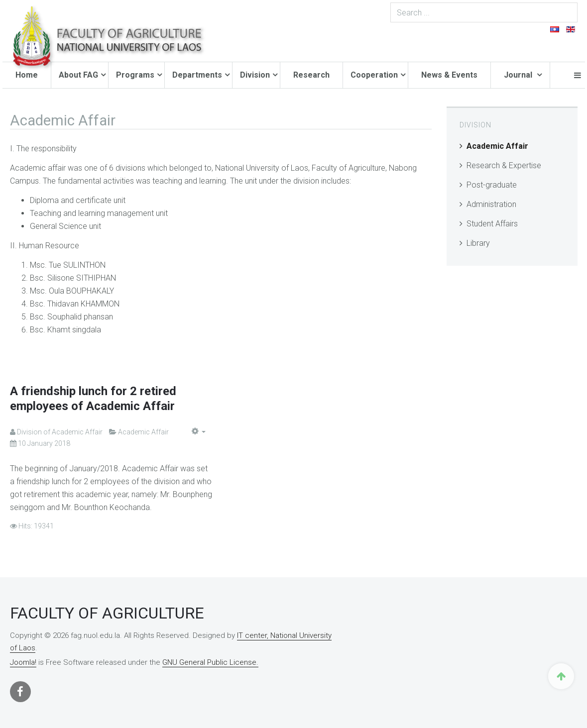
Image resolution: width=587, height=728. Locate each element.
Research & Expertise (504, 165)
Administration (491, 204)
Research (311, 75)
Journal (519, 75)
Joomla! (23, 662)
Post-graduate (492, 185)
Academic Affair (497, 146)
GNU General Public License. (210, 662)
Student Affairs (492, 224)
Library (478, 243)
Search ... (578, 3)
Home (27, 75)
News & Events (449, 75)
